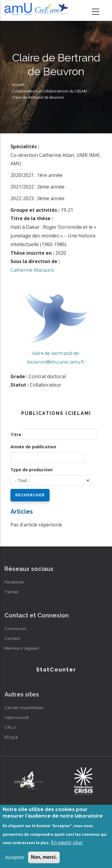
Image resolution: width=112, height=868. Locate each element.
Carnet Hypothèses (24, 708)
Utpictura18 (17, 717)
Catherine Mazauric (32, 270)
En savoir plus (67, 842)
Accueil (18, 85)
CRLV (10, 727)
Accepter (15, 857)
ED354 (11, 737)
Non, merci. (44, 857)
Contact (13, 638)
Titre (16, 434)
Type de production (32, 470)
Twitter (12, 592)
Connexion (16, 628)
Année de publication (33, 447)
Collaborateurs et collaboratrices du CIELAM (49, 91)
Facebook (14, 582)
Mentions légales (22, 648)
